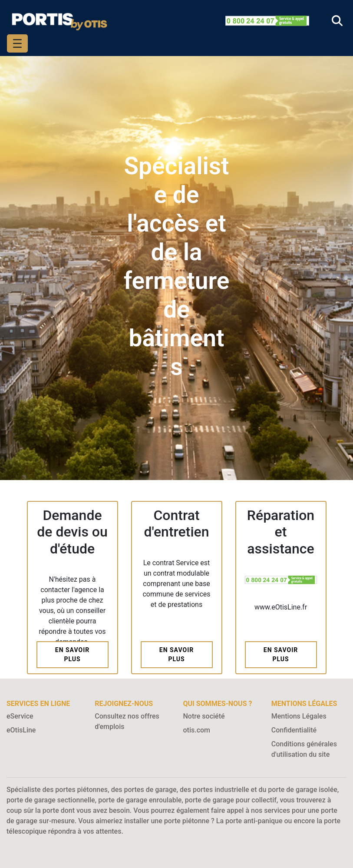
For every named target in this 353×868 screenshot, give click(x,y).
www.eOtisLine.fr (281, 607)
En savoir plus (72, 654)
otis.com (197, 730)
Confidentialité (294, 730)
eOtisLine (21, 730)
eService (20, 716)
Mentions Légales (299, 716)
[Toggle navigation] (17, 43)
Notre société (204, 716)
